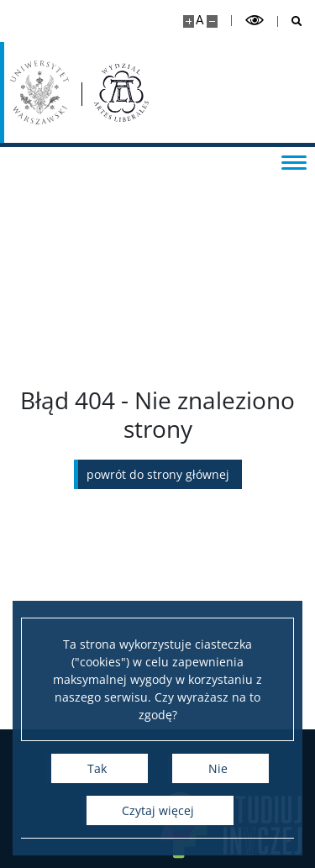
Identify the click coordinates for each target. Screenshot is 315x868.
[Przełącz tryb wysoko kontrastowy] (255, 21)
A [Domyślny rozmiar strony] (199, 20)
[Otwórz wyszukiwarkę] (290, 21)
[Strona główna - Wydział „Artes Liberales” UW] (121, 92)
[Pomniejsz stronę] (212, 21)
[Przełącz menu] (294, 161)
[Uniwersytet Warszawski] (39, 92)
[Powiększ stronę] (189, 21)
